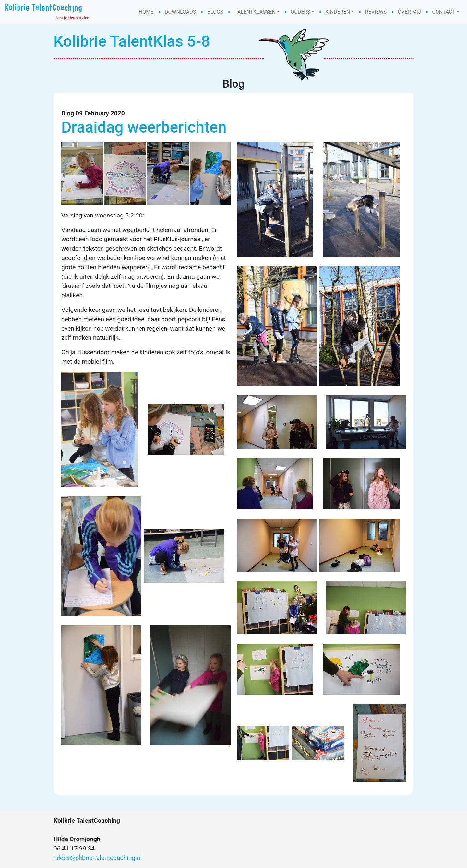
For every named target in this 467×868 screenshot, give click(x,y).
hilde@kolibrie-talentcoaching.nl (98, 858)
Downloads (180, 12)
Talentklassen (255, 12)
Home (146, 12)
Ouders (300, 12)
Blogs (215, 12)
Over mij (409, 12)
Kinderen (338, 12)
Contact (444, 12)
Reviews (376, 12)
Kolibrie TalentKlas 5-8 (132, 41)
